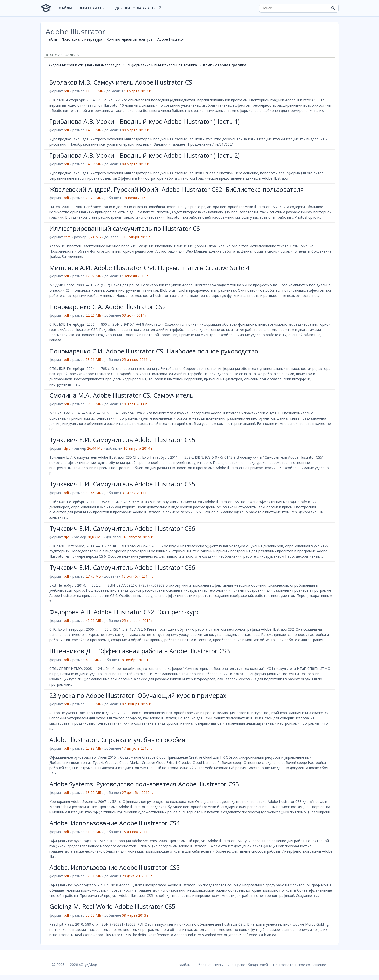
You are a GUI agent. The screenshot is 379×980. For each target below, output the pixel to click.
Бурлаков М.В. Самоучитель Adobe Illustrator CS (121, 82)
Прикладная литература (82, 39)
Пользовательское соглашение (299, 965)
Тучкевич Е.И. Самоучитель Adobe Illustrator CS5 (122, 440)
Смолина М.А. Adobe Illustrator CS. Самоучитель (121, 395)
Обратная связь (94, 8)
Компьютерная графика (225, 65)
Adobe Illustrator (171, 39)
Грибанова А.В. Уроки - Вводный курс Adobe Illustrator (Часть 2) (144, 155)
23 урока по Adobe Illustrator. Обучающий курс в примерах (138, 695)
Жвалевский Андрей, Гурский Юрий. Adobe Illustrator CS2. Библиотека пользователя (177, 189)
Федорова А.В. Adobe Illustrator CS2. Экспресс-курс (124, 612)
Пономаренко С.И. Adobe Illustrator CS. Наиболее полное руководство (154, 351)
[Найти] (333, 8)
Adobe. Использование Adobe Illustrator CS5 (115, 867)
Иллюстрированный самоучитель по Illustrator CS (125, 228)
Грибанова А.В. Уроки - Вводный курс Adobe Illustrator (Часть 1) (144, 121)
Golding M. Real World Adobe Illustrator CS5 (112, 906)
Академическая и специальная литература (84, 65)
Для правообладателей (138, 8)
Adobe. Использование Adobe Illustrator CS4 (115, 823)
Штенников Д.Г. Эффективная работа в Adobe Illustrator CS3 (140, 651)
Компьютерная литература (130, 39)
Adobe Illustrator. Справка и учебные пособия (117, 740)
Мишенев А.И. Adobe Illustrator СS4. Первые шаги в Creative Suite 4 (149, 268)
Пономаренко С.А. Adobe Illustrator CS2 (108, 307)
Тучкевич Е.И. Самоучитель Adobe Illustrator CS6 (122, 528)
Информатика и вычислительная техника (162, 65)
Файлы (65, 8)
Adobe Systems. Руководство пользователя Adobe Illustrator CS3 (144, 784)
